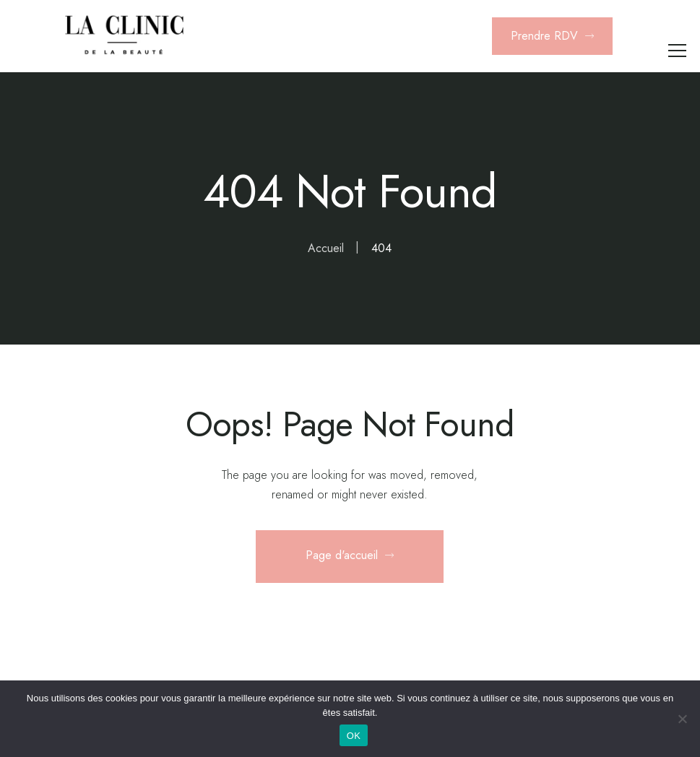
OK (354, 736)
